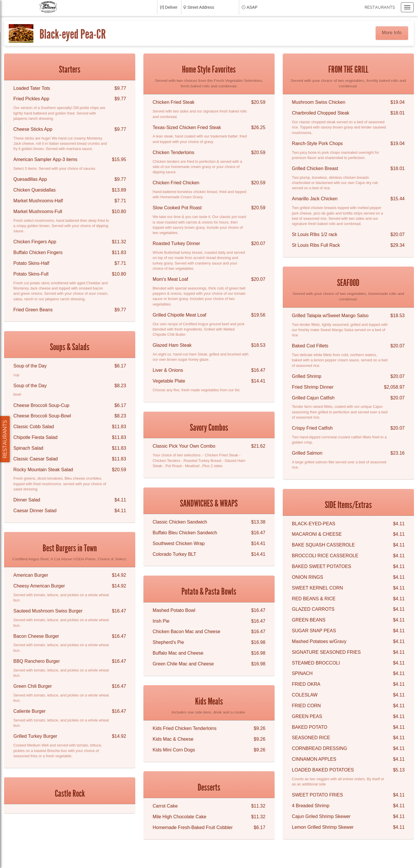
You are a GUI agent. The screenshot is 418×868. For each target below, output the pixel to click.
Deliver (171, 7)
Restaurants (380, 7)
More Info (392, 33)
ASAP (252, 7)
